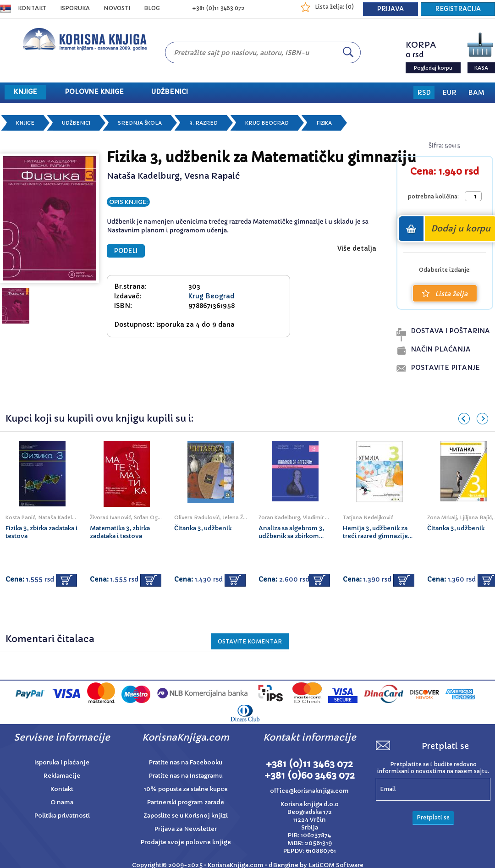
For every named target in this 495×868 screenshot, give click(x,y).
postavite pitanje (445, 368)
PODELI (126, 251)
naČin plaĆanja (441, 349)
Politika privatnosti (62, 816)
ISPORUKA (75, 8)
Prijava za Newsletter (186, 829)
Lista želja (445, 294)
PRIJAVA (390, 9)
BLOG (152, 8)
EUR (449, 93)
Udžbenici (76, 123)
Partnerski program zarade (186, 802)
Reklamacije (62, 776)
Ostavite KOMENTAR (250, 641)
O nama (62, 802)
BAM (476, 93)
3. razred (203, 123)
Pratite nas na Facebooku (186, 762)
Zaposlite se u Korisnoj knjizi (186, 816)
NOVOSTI (117, 8)
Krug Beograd (267, 123)
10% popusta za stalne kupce (186, 789)
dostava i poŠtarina (450, 331)
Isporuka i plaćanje (62, 762)
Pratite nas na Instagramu (186, 776)
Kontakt (32, 8)
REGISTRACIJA (458, 9)
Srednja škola (140, 123)
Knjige (25, 123)
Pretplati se (433, 817)
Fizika (324, 123)
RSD (424, 93)
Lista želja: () (334, 7)
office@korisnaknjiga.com (309, 791)
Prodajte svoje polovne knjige (186, 842)
